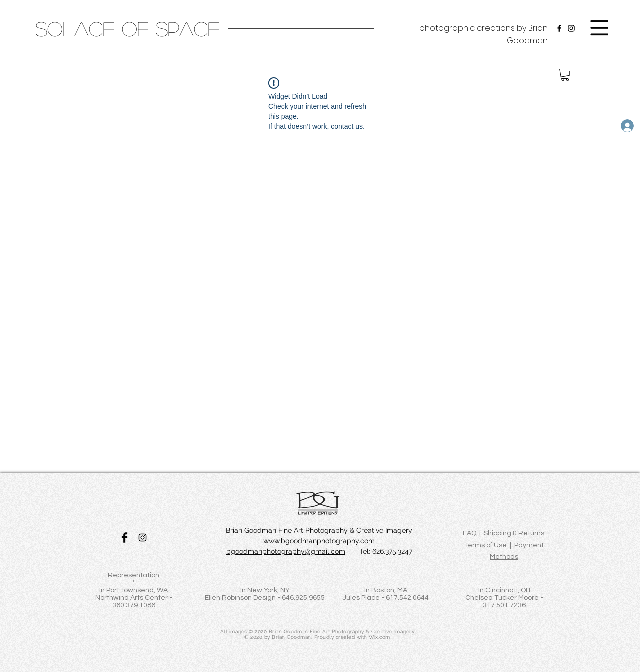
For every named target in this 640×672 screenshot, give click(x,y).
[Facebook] (559, 28)
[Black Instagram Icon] (143, 537)
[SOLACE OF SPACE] (128, 28)
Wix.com (380, 637)
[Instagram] (571, 28)
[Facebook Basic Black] (125, 537)
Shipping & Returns (515, 533)
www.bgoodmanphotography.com (319, 541)
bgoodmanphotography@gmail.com (286, 551)
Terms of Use (486, 545)
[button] (600, 28)
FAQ (470, 533)
